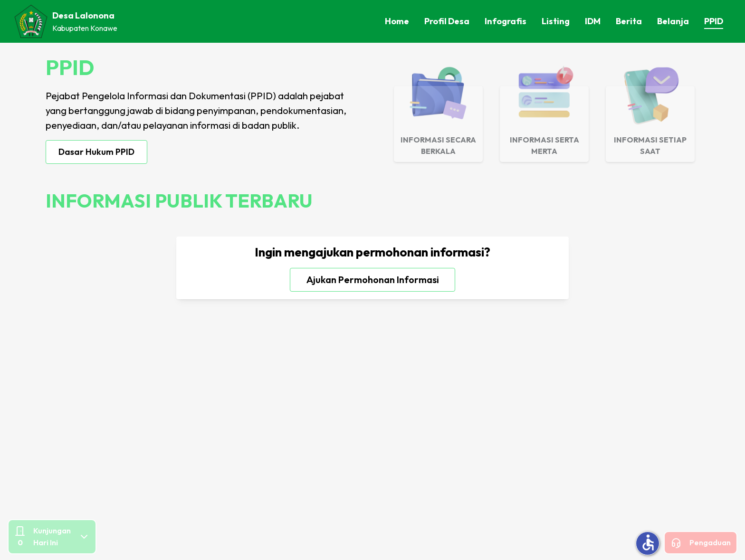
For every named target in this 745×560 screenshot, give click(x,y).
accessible (648, 542)
